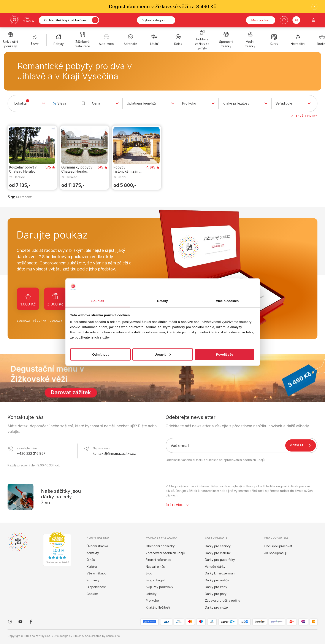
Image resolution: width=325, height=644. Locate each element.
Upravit (163, 354)
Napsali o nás (155, 567)
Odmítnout (100, 354)
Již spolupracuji (275, 553)
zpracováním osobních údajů (244, 460)
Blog (149, 573)
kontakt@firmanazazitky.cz (114, 454)
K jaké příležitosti (158, 607)
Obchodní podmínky (160, 546)
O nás (91, 560)
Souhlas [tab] (98, 301)
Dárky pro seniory (218, 546)
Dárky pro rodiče (217, 580)
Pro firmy (93, 580)
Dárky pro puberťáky (220, 560)
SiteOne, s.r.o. (82, 636)
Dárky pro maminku (219, 553)
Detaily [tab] (163, 301)
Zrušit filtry (304, 116)
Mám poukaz (261, 20)
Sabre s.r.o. (113, 636)
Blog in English (156, 580)
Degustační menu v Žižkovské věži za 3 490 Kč (163, 6)
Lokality (151, 594)
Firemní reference (159, 560)
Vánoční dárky (215, 567)
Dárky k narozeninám (220, 573)
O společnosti (96, 587)
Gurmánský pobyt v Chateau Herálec (77, 169)
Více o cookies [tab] (227, 301)
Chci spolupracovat (278, 546)
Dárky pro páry (216, 594)
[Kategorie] (156, 20)
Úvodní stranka (97, 546)
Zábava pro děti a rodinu (223, 600)
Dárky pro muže (216, 607)
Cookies (93, 594)
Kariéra (92, 567)
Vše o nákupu (97, 573)
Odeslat (301, 445)
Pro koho (152, 600)
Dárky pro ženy (216, 587)
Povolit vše (224, 354)
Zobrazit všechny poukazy (43, 321)
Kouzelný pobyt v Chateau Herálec (23, 169)
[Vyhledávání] (69, 20)
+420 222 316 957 (31, 454)
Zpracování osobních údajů (165, 553)
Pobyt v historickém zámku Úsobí (128, 171)
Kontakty (93, 553)
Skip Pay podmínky (159, 587)
